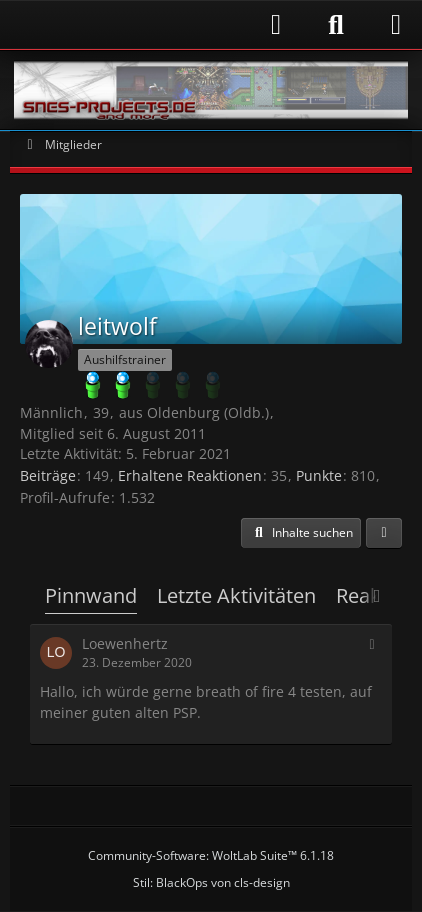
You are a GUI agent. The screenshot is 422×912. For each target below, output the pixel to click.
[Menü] (396, 25)
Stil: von (211, 882)
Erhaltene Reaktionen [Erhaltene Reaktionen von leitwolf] (190, 475)
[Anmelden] (156, 24)
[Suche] (336, 25)
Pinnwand (91, 595)
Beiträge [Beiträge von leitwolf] (48, 475)
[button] (301, 533)
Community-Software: (211, 855)
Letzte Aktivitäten (236, 595)
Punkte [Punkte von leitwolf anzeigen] (319, 475)
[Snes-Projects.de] (211, 90)
